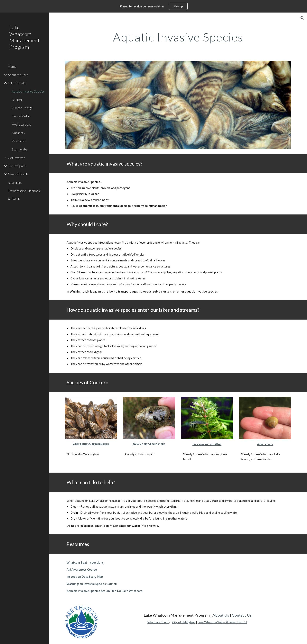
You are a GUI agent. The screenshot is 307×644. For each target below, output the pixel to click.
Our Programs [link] (17, 166)
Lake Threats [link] (17, 83)
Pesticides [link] (19, 141)
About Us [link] (14, 199)
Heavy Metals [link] (21, 116)
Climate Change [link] (22, 108)
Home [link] (12, 66)
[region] (153, 6)
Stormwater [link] (20, 149)
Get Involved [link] (17, 158)
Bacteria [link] (18, 100)
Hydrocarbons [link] (22, 124)
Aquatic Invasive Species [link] (28, 91)
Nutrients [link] (18, 133)
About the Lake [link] (18, 75)
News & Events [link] (18, 174)
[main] (178, 37)
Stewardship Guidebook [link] (24, 191)
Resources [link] (15, 182)
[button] (302, 18)
